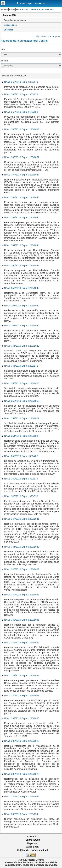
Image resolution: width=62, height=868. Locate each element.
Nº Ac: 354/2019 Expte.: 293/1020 (22, 383)
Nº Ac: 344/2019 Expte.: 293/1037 (22, 595)
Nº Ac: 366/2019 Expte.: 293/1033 (22, 129)
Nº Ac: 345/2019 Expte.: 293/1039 (22, 569)
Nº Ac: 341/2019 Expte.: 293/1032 (22, 675)
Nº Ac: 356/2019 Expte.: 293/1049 (22, 346)
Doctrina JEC (23, 9)
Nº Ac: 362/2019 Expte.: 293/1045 (22, 217)
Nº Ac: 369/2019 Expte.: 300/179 (21, 82)
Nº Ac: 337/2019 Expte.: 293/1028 (22, 774)
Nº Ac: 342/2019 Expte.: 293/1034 (22, 643)
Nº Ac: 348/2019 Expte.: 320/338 (21, 496)
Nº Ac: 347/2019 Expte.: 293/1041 (22, 519)
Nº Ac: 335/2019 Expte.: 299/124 (21, 814)
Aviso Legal (33, 847)
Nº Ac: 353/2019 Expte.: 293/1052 (22, 401)
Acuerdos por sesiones (31, 3)
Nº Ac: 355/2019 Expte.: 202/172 (21, 366)
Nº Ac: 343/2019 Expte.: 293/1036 (22, 620)
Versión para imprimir (50, 37)
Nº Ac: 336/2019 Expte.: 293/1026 (22, 797)
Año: (3, 50)
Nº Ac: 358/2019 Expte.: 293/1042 (22, 306)
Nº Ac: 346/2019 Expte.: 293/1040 (22, 547)
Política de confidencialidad (33, 850)
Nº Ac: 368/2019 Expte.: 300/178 (21, 94)
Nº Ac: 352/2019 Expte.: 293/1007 (22, 418)
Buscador (8, 30)
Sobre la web (33, 840)
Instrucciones (10, 25)
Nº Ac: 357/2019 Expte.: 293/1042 (22, 326)
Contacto (32, 836)
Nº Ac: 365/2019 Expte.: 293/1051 (22, 157)
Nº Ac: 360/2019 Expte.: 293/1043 (22, 265)
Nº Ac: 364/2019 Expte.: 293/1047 (22, 175)
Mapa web (33, 843)
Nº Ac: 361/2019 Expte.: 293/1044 (22, 245)
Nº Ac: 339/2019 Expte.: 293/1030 (22, 718)
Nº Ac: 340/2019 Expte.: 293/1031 (22, 696)
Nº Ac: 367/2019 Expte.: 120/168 (21, 112)
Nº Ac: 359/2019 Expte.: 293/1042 (22, 288)
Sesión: (5, 61)
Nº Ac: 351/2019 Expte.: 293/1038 (22, 436)
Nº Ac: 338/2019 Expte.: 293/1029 (22, 741)
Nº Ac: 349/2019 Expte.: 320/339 (21, 479)
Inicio (12, 9)
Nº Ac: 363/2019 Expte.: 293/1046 (22, 197)
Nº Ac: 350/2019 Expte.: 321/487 (21, 456)
